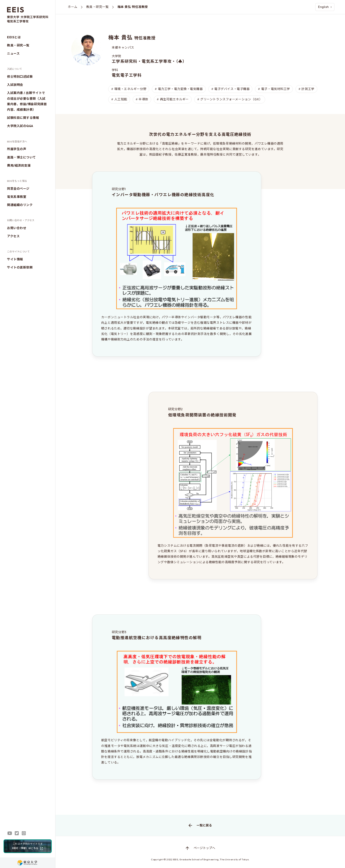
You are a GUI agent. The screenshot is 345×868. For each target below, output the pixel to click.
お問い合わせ (17, 228)
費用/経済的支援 (19, 166)
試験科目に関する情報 (23, 118)
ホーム (73, 7)
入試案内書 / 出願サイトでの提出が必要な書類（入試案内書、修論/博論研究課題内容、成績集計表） (27, 101)
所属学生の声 (17, 149)
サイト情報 (15, 259)
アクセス (13, 236)
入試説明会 (15, 85)
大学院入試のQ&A (20, 126)
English (325, 7)
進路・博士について (21, 157)
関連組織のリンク (20, 205)
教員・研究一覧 (18, 45)
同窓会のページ (18, 189)
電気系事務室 (17, 197)
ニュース (13, 53)
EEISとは (14, 37)
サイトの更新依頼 (20, 267)
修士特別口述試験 (20, 77)
